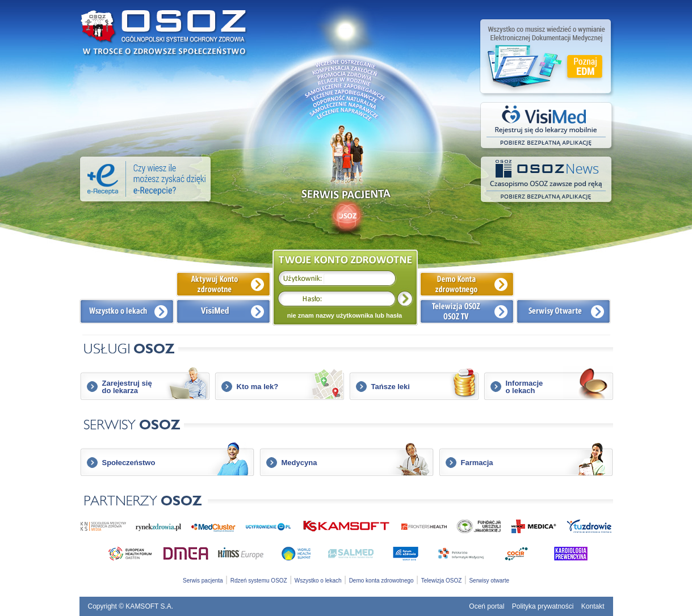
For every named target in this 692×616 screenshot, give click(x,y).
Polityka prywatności (543, 606)
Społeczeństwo (129, 463)
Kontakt (593, 606)
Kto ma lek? (258, 387)
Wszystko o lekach (318, 581)
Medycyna (299, 463)
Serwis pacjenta (203, 581)
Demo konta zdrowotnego (381, 581)
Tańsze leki (391, 387)
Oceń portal (487, 606)
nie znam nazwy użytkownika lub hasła (345, 315)
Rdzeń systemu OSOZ (259, 581)
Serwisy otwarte (489, 581)
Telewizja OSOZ (442, 581)
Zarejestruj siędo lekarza (127, 387)
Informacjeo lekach (525, 387)
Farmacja (477, 463)
